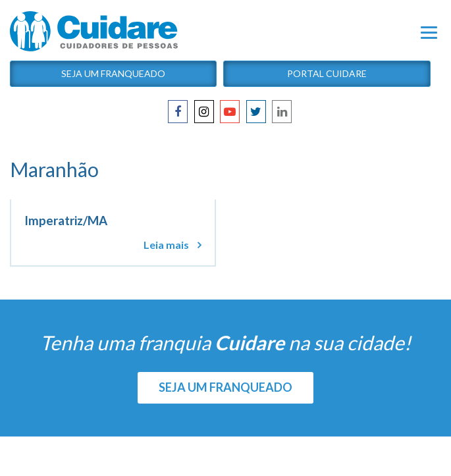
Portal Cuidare (327, 73)
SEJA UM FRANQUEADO (225, 387)
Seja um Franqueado (113, 73)
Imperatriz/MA (66, 221)
